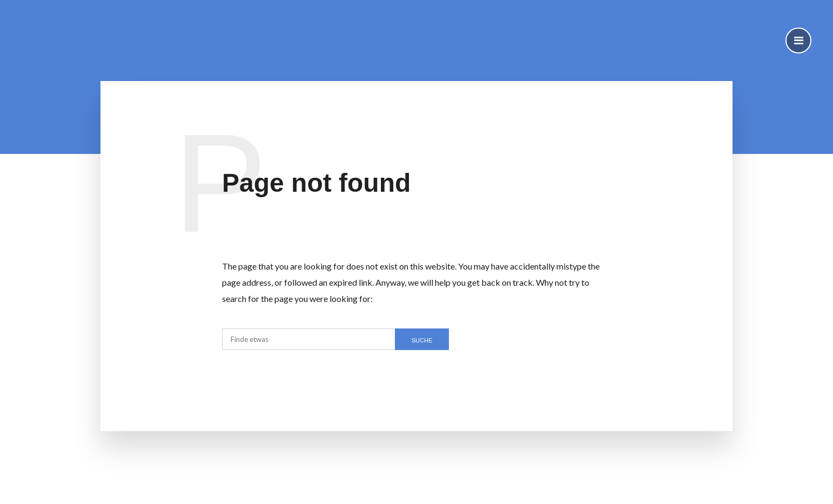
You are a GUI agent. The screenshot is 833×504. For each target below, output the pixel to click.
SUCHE (422, 340)
